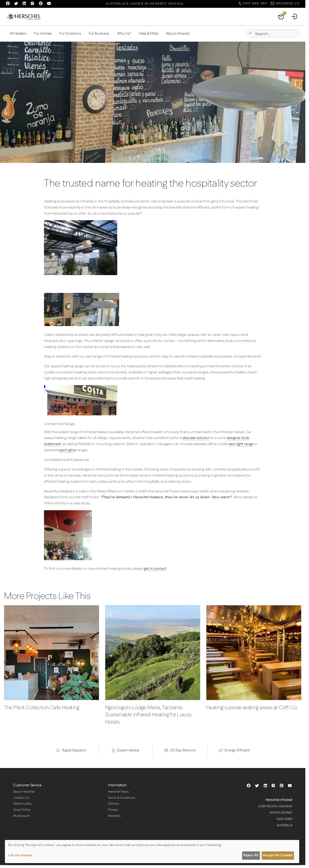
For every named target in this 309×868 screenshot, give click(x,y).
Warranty (114, 816)
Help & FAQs (149, 34)
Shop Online (22, 810)
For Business (99, 34)
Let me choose (20, 855)
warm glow (67, 450)
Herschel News (118, 792)
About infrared (178, 34)
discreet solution (196, 438)
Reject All (251, 855)
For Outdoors (70, 34)
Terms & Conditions (122, 798)
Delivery (113, 804)
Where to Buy (22, 804)
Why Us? (124, 34)
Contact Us (21, 798)
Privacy (113, 810)
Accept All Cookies (278, 855)
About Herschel (24, 792)
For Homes (43, 34)
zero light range (241, 444)
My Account (21, 816)
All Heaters (18, 34)
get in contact (155, 569)
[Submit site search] (250, 34)
